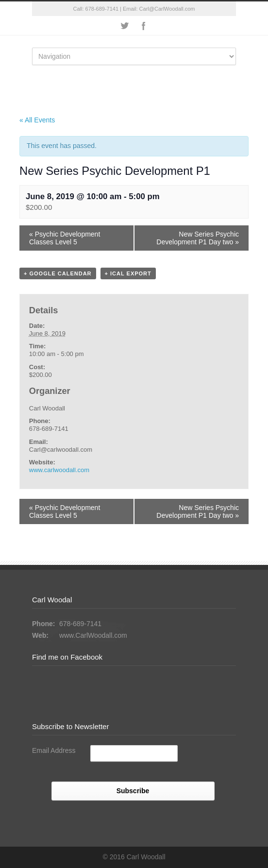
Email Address (54, 750)
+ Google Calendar (58, 273)
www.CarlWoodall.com (93, 635)
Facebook (144, 26)
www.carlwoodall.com (59, 470)
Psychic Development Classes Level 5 (65, 238)
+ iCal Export (128, 273)
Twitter (124, 26)
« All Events (37, 120)
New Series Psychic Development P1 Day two (198, 238)
